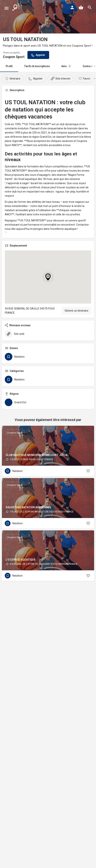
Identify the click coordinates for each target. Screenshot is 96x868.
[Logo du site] (15, 8)
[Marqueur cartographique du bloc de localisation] (48, 277)
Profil (9, 66)
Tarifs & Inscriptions (37, 66)
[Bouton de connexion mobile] (72, 7)
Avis (66, 66)
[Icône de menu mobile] (6, 8)
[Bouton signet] (88, 471)
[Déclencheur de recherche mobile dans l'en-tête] (90, 7)
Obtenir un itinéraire (76, 311)
